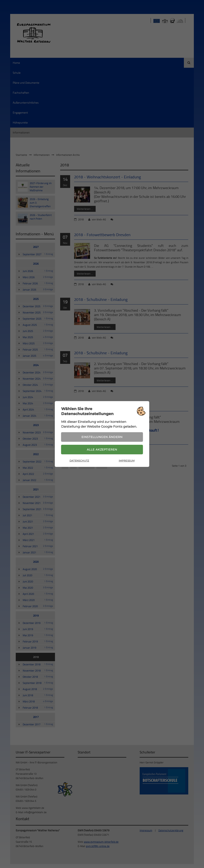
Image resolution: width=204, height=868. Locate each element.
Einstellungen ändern (102, 437)
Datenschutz (79, 461)
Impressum (127, 461)
